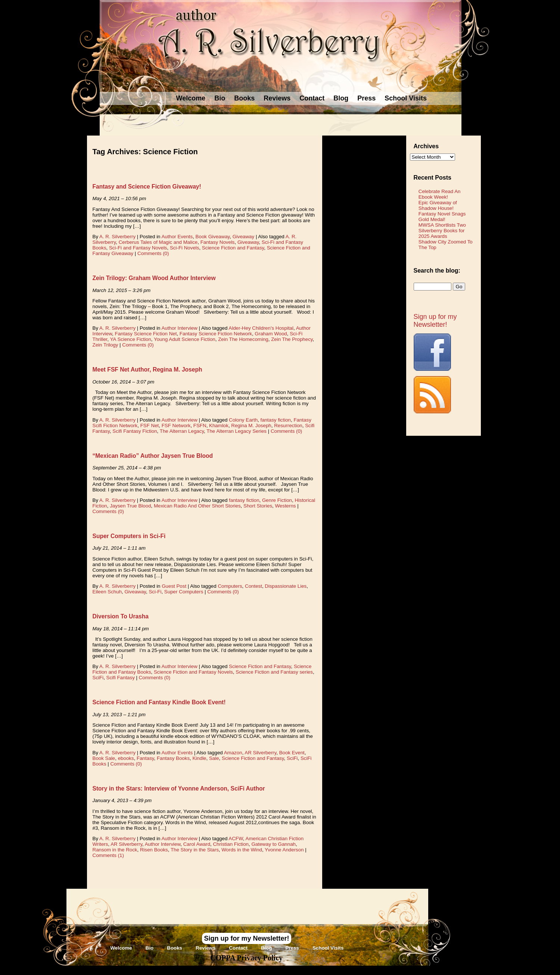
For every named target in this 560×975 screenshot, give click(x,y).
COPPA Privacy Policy (246, 958)
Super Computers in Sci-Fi (129, 536)
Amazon (233, 753)
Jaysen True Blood (130, 506)
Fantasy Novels (218, 242)
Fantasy (145, 758)
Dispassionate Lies (286, 586)
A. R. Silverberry (117, 237)
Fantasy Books (173, 758)
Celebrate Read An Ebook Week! (440, 194)
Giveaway (244, 237)
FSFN (200, 426)
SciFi (98, 678)
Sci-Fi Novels (185, 248)
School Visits (406, 98)
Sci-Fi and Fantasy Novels (138, 248)
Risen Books (154, 850)
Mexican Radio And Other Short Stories (197, 506)
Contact (312, 98)
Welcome (191, 98)
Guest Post (174, 586)
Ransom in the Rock (115, 850)
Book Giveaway (213, 237)
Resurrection (288, 426)
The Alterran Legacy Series (237, 431)
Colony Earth (243, 420)
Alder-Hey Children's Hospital (261, 328)
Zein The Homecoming (243, 339)
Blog (341, 98)
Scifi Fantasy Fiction (135, 431)
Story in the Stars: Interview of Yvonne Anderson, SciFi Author (179, 788)
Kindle (199, 758)
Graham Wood (271, 334)
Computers (230, 586)
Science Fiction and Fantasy (233, 248)
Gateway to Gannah (273, 844)
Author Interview (179, 328)
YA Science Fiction (131, 339)
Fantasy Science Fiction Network (216, 334)
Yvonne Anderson (284, 850)
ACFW (236, 839)
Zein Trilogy (105, 345)
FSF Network (176, 426)
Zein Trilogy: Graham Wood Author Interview (154, 278)
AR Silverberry (260, 753)
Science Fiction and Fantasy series (274, 672)
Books (244, 98)
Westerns (285, 506)
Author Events (177, 237)
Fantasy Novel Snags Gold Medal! (442, 217)
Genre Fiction (277, 500)
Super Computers (184, 592)
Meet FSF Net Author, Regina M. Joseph (147, 369)
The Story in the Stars (195, 850)
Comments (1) (108, 855)
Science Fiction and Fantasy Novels (193, 672)
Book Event (292, 753)
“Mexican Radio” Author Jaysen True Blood (153, 456)
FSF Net (150, 426)
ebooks (126, 758)
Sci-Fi (155, 592)
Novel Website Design (336, 970)
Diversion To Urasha (121, 616)
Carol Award (197, 844)
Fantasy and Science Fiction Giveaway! (147, 187)
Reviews (277, 98)
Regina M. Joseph (251, 426)
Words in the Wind (242, 850)
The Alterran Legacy (182, 431)
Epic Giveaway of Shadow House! (438, 205)
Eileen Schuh (107, 592)
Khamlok (219, 426)
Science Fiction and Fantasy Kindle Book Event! (159, 702)
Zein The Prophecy (292, 339)
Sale (214, 758)
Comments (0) (153, 253)
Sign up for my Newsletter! (435, 321)
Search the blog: (437, 271)
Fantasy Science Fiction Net (146, 334)
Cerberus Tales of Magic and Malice (158, 242)
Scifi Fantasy (121, 678)
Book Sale (104, 758)
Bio (220, 98)
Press (366, 98)
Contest (253, 586)
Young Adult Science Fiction (185, 339)
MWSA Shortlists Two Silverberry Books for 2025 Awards (442, 231)
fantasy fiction (276, 420)
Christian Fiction (231, 844)
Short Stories (258, 506)
